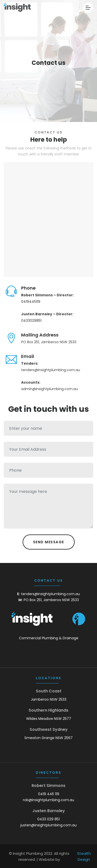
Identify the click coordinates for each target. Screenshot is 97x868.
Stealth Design (84, 856)
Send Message (49, 542)
